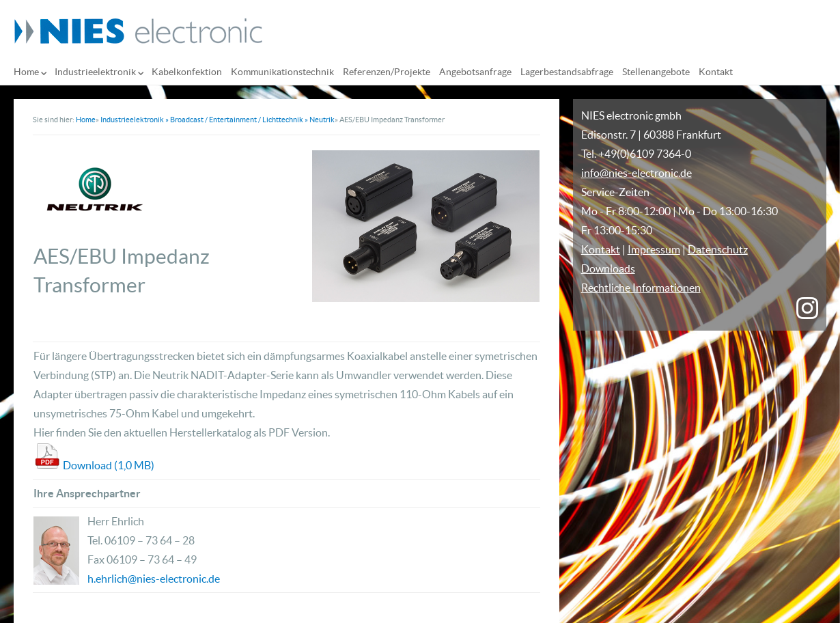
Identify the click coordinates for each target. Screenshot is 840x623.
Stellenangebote (656, 72)
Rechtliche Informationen (641, 288)
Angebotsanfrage (475, 72)
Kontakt (716, 72)
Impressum (654, 249)
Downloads (608, 268)
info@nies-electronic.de (636, 173)
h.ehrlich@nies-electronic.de (154, 579)
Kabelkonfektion (187, 72)
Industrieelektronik (95, 72)
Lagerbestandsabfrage (567, 72)
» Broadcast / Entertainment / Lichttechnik (234, 120)
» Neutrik (320, 120)
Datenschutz (718, 249)
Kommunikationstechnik (282, 72)
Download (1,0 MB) (109, 465)
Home (26, 72)
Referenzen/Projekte (387, 72)
